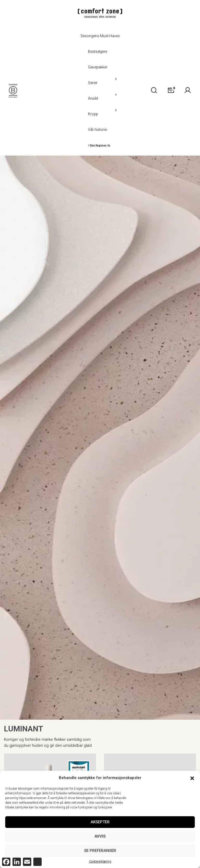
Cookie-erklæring (100, 861)
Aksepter (100, 822)
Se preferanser (100, 851)
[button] (192, 778)
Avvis (100, 836)
